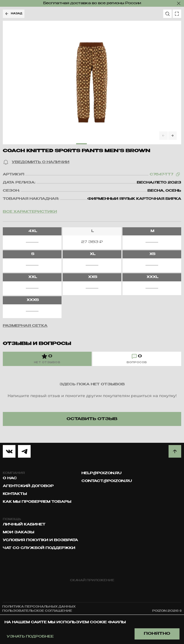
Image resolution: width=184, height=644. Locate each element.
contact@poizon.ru (107, 481)
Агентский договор (28, 486)
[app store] (69, 590)
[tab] (47, 359)
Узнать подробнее (30, 637)
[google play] (115, 590)
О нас (10, 478)
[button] (36, 162)
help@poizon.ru (102, 473)
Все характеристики (30, 212)
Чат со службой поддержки (39, 548)
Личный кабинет (24, 525)
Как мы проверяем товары (37, 502)
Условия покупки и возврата (40, 540)
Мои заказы (19, 532)
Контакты (15, 494)
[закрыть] (179, 3)
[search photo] (177, 14)
